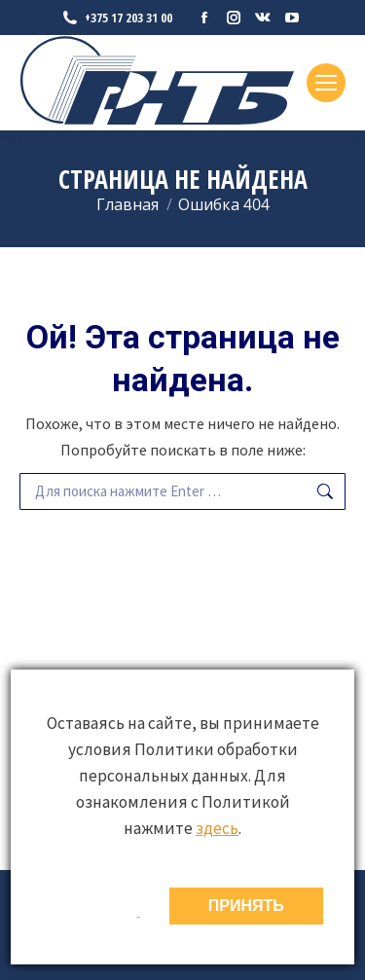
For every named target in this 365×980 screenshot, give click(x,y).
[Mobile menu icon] (326, 83)
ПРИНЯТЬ (246, 906)
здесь (217, 828)
